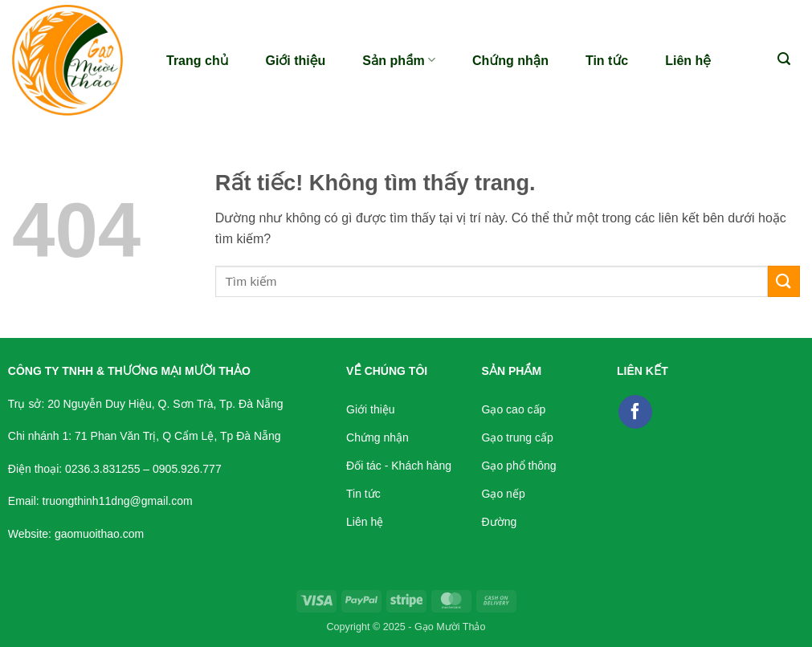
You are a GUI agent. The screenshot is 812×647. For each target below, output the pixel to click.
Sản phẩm (399, 60)
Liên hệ (688, 61)
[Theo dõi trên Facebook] (635, 412)
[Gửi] (784, 281)
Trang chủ (197, 61)
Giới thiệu (295, 61)
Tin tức (607, 61)
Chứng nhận (510, 61)
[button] (784, 59)
